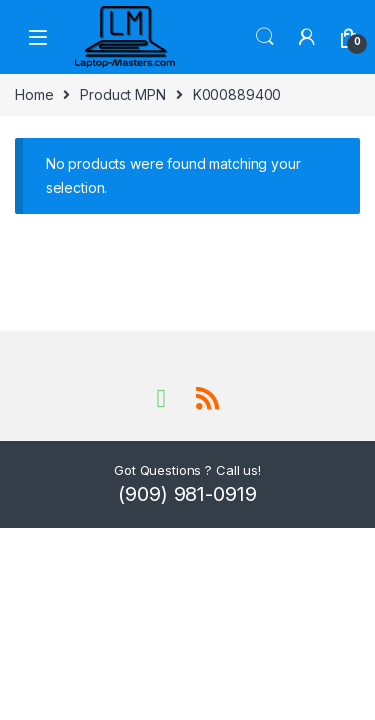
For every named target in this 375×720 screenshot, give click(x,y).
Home (34, 94)
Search (265, 37)
